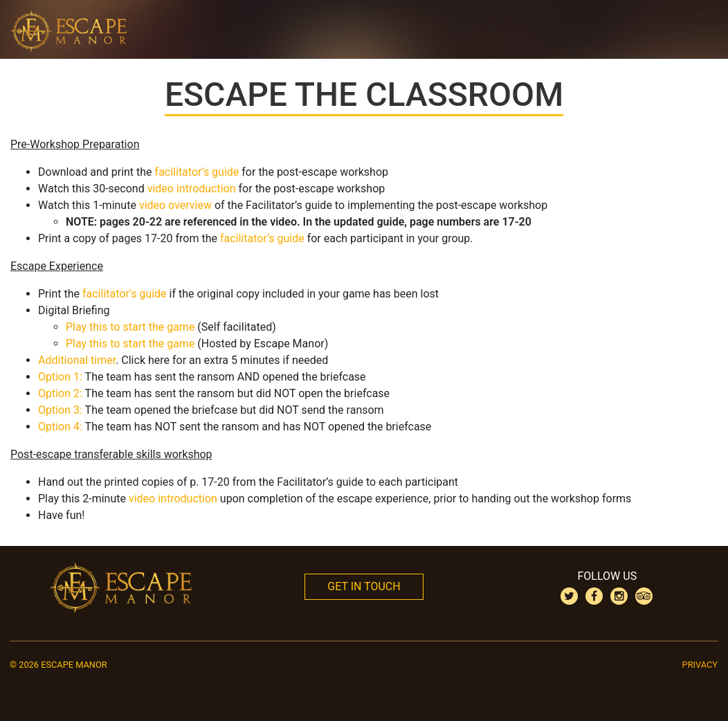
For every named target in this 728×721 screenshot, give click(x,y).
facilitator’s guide (197, 172)
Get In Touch (364, 586)
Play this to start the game (130, 327)
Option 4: (60, 427)
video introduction (192, 189)
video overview (175, 205)
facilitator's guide (125, 294)
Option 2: (60, 393)
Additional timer (77, 360)
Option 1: (60, 377)
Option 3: (60, 410)
